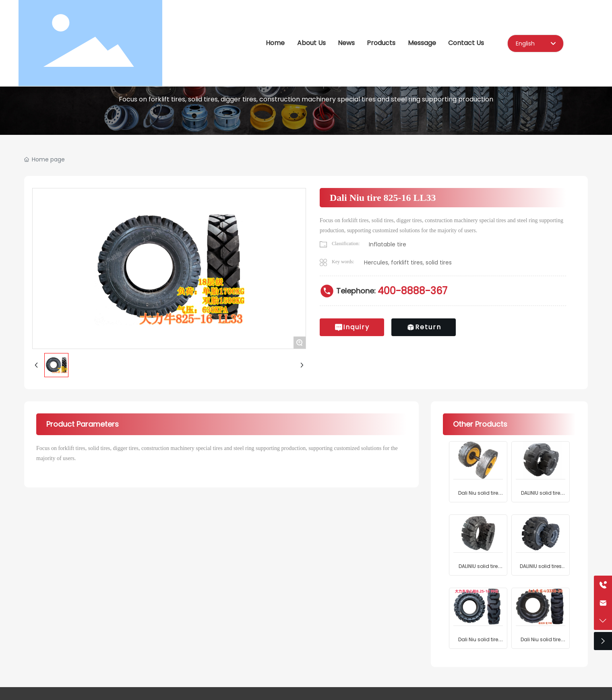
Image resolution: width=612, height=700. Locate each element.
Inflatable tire (388, 244)
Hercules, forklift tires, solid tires (408, 262)
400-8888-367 (412, 291)
